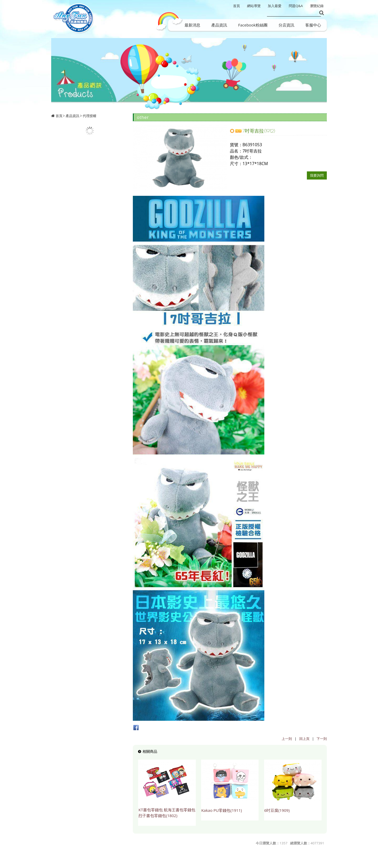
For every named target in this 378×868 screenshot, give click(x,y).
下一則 (322, 739)
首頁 (59, 116)
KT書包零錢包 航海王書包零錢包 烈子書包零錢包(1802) (167, 813)
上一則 (287, 739)
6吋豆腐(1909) (277, 810)
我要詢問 (317, 175)
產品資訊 (72, 116)
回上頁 (304, 739)
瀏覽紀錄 (317, 6)
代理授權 (90, 116)
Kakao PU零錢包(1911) (222, 810)
